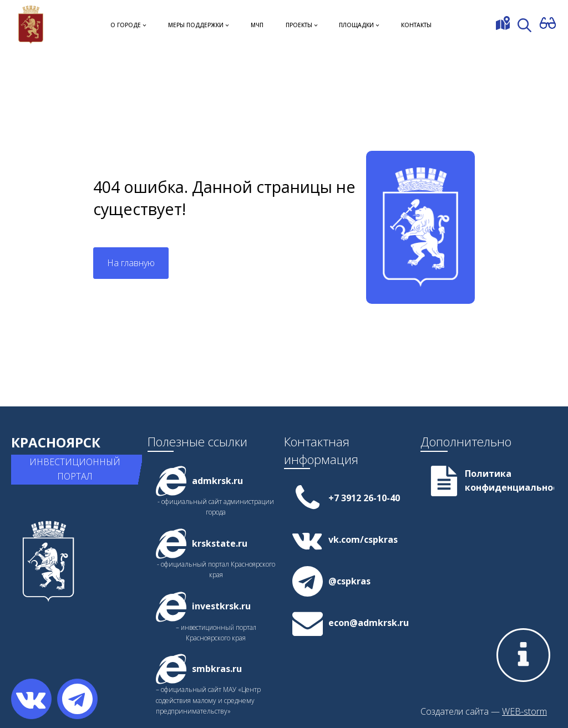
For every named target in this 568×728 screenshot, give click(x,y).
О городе (126, 25)
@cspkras (349, 581)
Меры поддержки (196, 25)
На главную (131, 263)
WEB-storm (524, 711)
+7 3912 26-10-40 (364, 498)
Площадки (356, 25)
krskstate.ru (220, 543)
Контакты (416, 25)
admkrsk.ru (217, 481)
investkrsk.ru (221, 606)
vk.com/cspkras (363, 539)
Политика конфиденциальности (509, 481)
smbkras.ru (217, 669)
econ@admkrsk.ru (369, 623)
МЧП (257, 25)
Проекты (299, 25)
